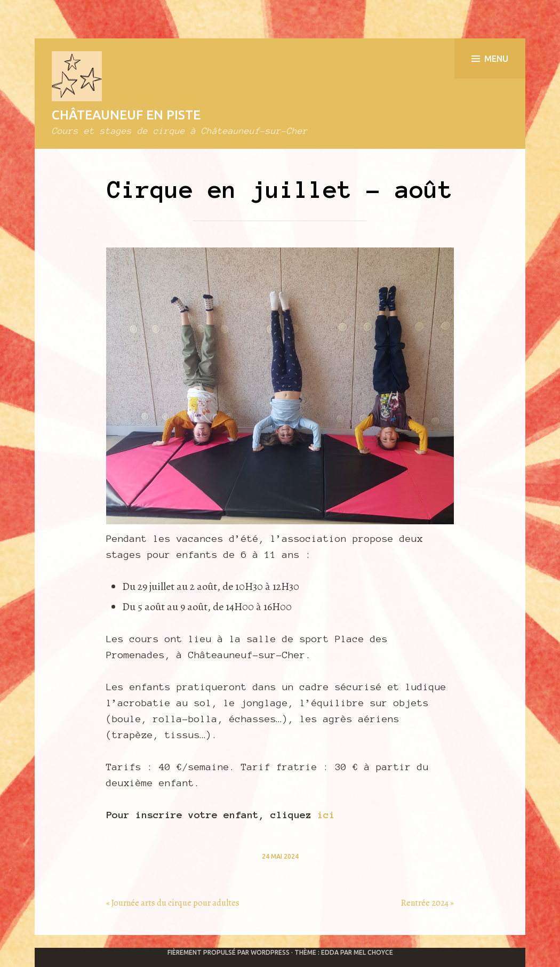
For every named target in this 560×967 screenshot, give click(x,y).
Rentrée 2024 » (427, 903)
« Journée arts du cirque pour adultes (173, 903)
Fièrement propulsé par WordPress (229, 952)
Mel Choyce (373, 952)
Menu (490, 59)
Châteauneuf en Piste (126, 115)
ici (326, 815)
